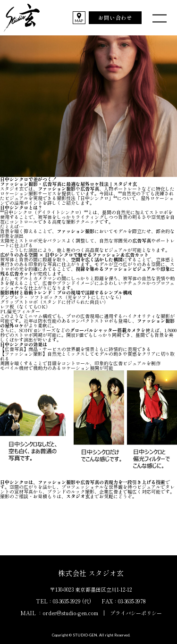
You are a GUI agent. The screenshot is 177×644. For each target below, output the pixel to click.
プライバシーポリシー (136, 613)
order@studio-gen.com (70, 613)
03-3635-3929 (67, 601)
